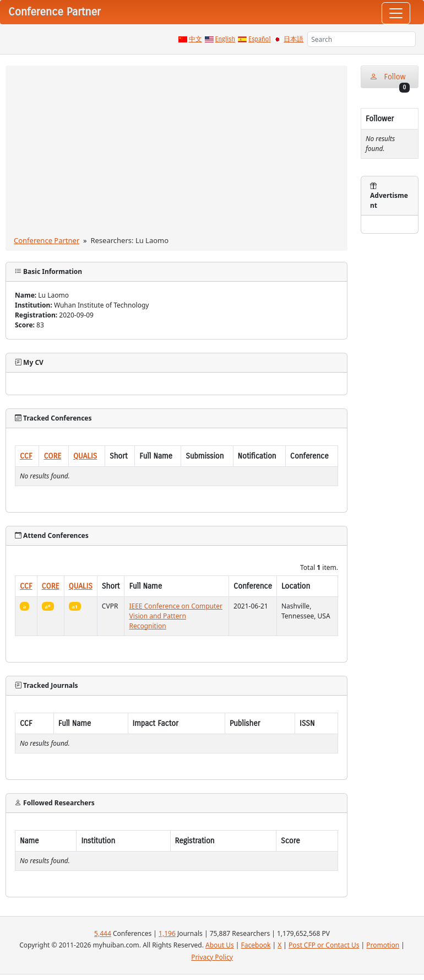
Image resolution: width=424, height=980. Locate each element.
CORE (52, 456)
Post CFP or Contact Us (324, 945)
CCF (26, 456)
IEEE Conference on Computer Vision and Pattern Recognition (176, 616)
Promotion (383, 945)
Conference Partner (47, 240)
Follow (390, 80)
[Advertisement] (176, 153)
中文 (195, 39)
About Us (220, 945)
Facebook (256, 945)
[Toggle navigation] (396, 13)
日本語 (293, 39)
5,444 (103, 933)
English (225, 39)
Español (259, 39)
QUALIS (85, 456)
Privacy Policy (212, 957)
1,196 (167, 933)
